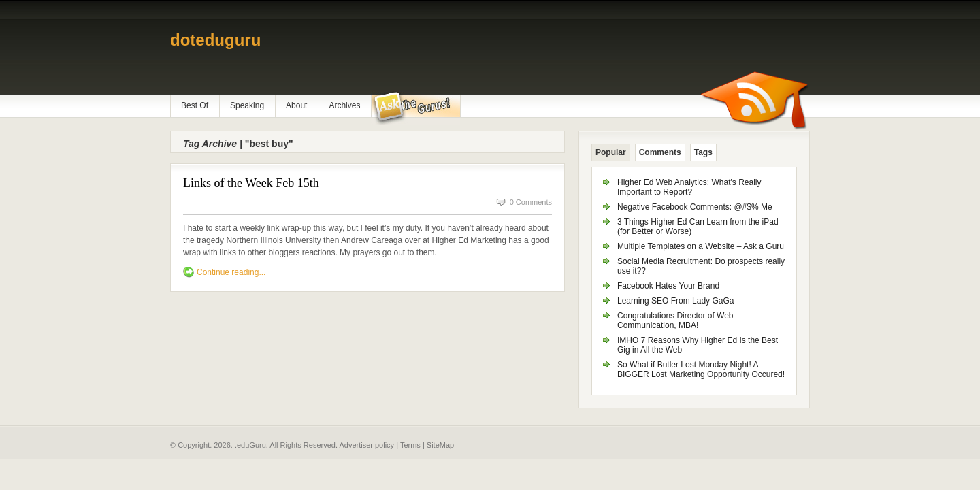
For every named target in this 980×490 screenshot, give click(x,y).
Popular (611, 152)
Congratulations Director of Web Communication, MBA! (675, 321)
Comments (660, 152)
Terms (410, 445)
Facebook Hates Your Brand (668, 286)
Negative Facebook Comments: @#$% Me (695, 207)
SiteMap (440, 445)
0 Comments (531, 202)
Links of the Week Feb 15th (251, 183)
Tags (703, 152)
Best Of (195, 105)
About (296, 105)
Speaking (247, 105)
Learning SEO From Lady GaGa (675, 301)
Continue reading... (231, 272)
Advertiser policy (366, 445)
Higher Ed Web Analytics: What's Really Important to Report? (689, 187)
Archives (344, 105)
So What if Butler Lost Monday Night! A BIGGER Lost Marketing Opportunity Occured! (701, 370)
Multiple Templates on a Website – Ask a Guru (701, 246)
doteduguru (215, 40)
